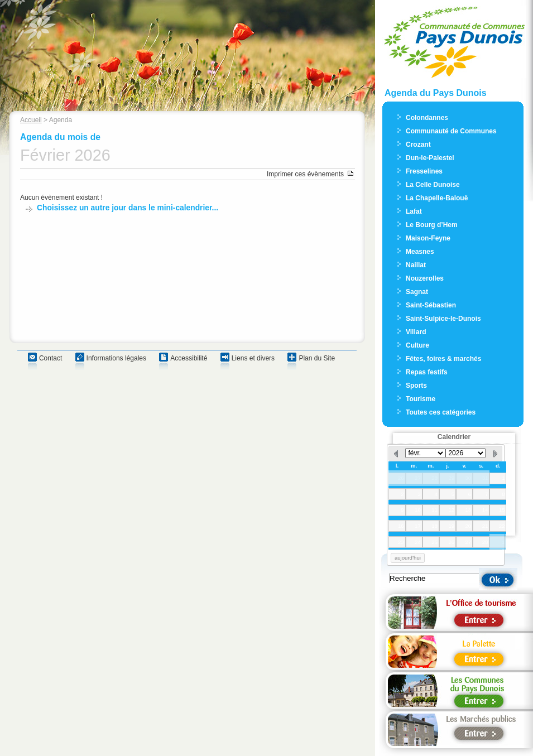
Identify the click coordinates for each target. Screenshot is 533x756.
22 (502, 526)
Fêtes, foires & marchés (443, 359)
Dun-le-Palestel (430, 158)
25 (434, 542)
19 (451, 526)
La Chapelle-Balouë (437, 198)
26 (401, 478)
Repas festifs (427, 372)
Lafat (414, 211)
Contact (51, 358)
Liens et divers (253, 358)
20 (469, 526)
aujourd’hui (408, 558)
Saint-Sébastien (431, 305)
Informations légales (116, 358)
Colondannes (427, 118)
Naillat (416, 265)
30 (469, 478)
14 (485, 510)
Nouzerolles (425, 278)
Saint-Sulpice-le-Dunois (443, 319)
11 (434, 510)
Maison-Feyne (428, 238)
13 (469, 510)
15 (502, 510)
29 (451, 478)
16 (401, 526)
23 (401, 542)
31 (485, 478)
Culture (417, 345)
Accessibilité (189, 358)
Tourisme (421, 399)
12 (451, 510)
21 (485, 526)
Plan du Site (317, 358)
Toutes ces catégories (441, 412)
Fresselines (424, 171)
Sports (416, 386)
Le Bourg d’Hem (432, 225)
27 (418, 478)
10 (418, 510)
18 (434, 526)
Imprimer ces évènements (305, 174)
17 (418, 526)
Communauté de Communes (451, 131)
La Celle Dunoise (433, 185)
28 (434, 478)
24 (418, 542)
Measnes (420, 252)
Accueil (31, 120)
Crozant (418, 145)
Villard (416, 332)
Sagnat (417, 292)
